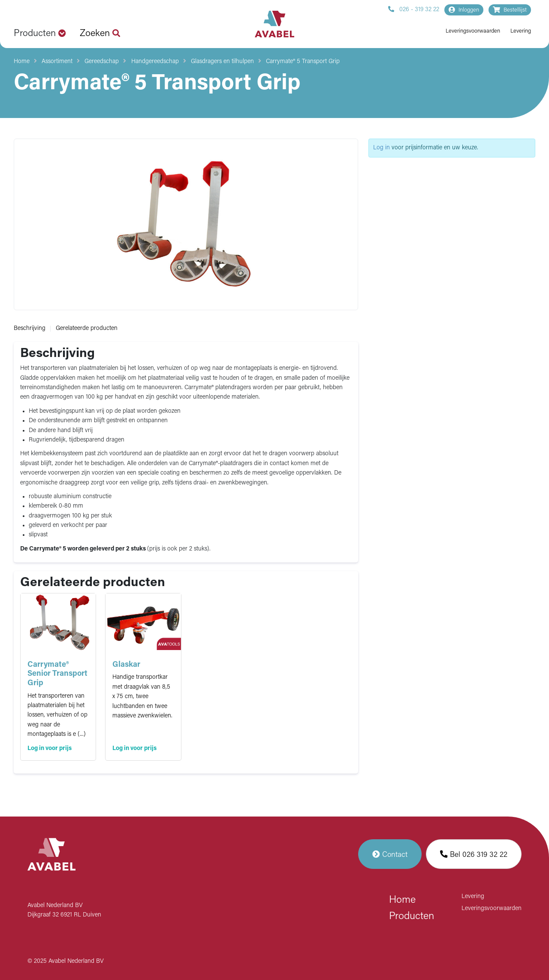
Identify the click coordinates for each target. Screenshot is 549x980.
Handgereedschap (155, 62)
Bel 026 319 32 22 (474, 854)
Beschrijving (30, 328)
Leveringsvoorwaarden (473, 31)
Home (22, 62)
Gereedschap (102, 62)
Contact (390, 854)
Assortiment (57, 62)
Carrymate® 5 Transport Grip (303, 62)
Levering (521, 31)
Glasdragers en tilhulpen (222, 62)
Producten (412, 916)
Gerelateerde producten (87, 328)
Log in (382, 148)
